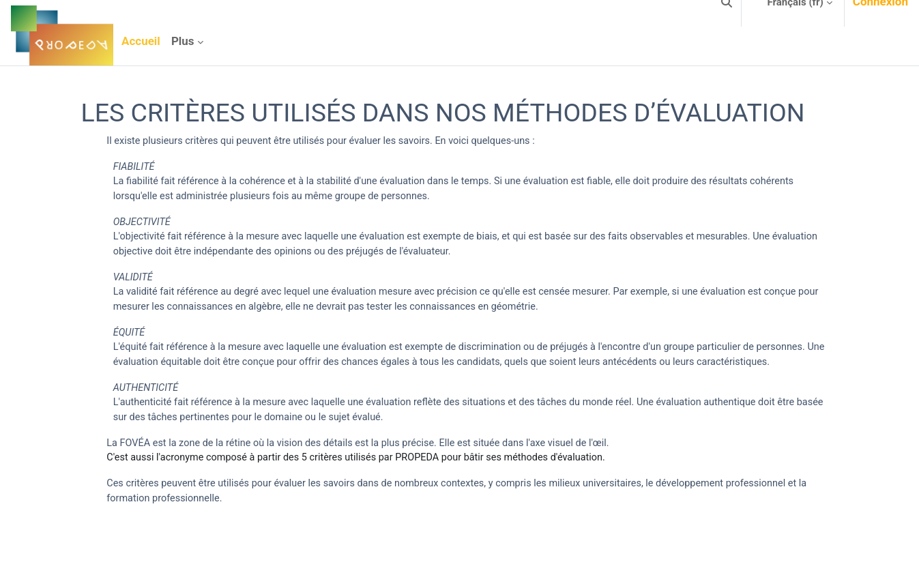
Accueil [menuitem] (141, 41)
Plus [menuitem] (183, 41)
